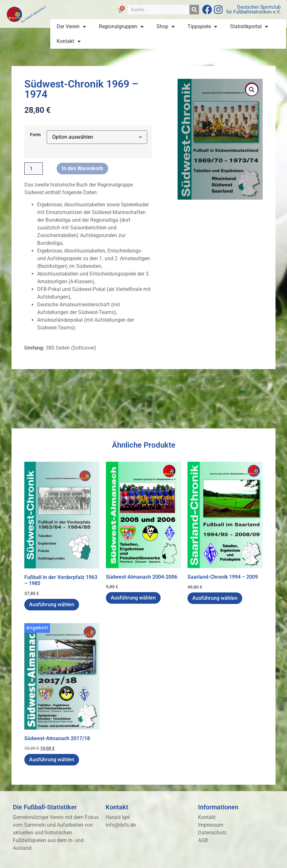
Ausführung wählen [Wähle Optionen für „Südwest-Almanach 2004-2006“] (133, 598)
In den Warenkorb (82, 168)
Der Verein (71, 27)
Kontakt (69, 41)
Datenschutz (212, 833)
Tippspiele (202, 27)
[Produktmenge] (34, 169)
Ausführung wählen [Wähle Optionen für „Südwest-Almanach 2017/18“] (52, 760)
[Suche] (194, 10)
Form (35, 135)
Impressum (211, 825)
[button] (252, 90)
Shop (166, 27)
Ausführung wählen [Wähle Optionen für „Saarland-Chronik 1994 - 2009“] (215, 598)
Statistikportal (249, 27)
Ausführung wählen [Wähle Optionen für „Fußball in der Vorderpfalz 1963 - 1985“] (52, 604)
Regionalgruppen (121, 27)
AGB (203, 840)
